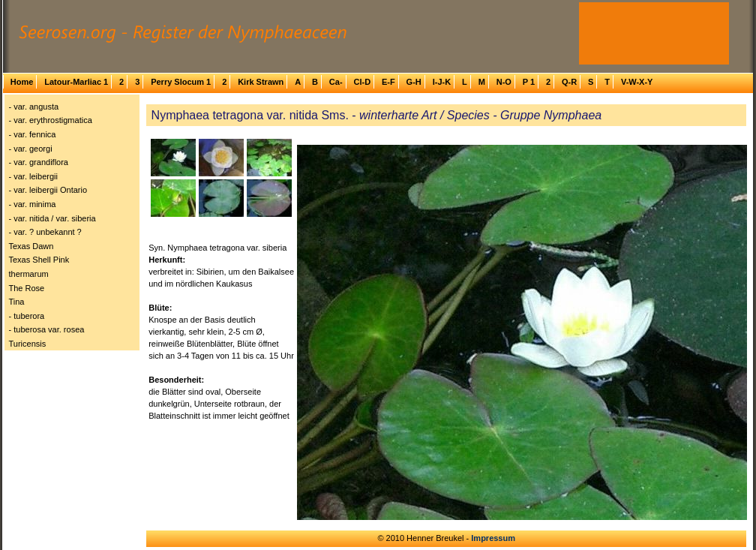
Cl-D (362, 82)
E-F (388, 82)
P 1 (529, 82)
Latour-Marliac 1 (76, 82)
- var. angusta (34, 107)
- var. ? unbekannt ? (45, 232)
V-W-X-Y (637, 82)
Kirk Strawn (261, 82)
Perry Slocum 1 (181, 82)
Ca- (336, 82)
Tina (17, 302)
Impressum (493, 538)
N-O (504, 82)
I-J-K (442, 82)
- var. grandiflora (39, 162)
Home (22, 82)
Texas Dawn (31, 246)
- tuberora (27, 316)
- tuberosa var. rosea (47, 329)
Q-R (569, 82)
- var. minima (33, 204)
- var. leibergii (33, 176)
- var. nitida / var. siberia (52, 218)
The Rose (27, 288)
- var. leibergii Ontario (48, 190)
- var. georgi (31, 149)
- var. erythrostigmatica (51, 120)
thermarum (29, 274)
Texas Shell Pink (39, 260)
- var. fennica (33, 134)
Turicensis (28, 344)
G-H (414, 82)
